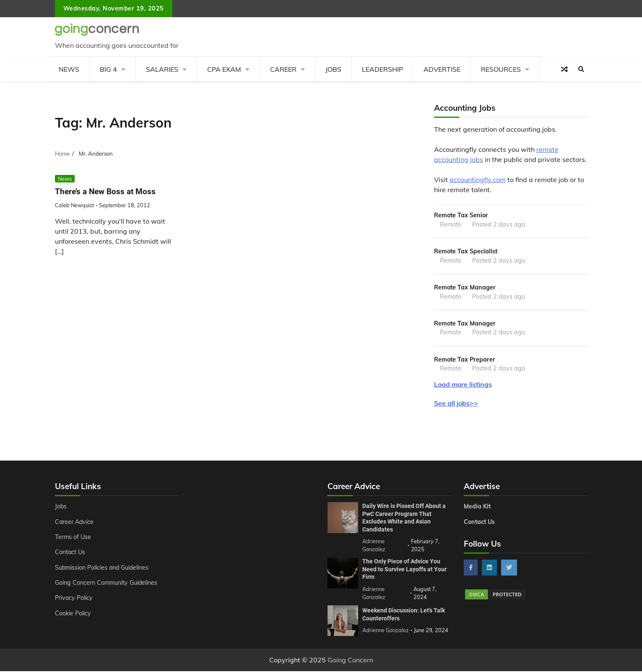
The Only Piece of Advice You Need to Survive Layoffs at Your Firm (404, 569)
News (69, 69)
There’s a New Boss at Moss (105, 191)
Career (283, 69)
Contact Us (70, 553)
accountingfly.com (478, 180)
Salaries (162, 69)
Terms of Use (73, 537)
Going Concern (350, 661)
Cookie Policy (73, 614)
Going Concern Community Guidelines (107, 583)
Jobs (333, 69)
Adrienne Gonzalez (386, 631)
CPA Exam (224, 69)
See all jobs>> (456, 404)
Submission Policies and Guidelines (103, 568)
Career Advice (75, 522)
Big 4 (108, 69)
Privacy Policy (74, 599)
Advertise (442, 69)
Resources (501, 69)
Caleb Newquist (74, 205)
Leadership (382, 69)
